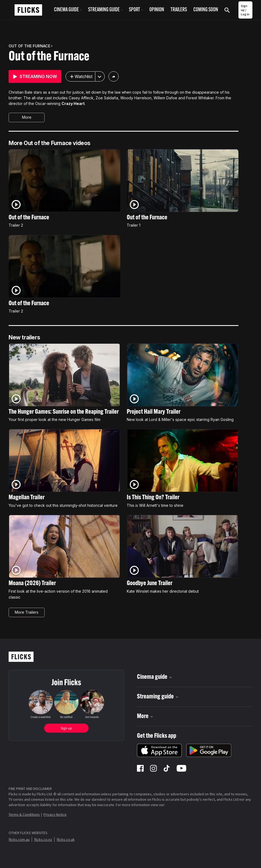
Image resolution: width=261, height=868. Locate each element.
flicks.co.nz (43, 839)
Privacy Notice (55, 814)
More (27, 117)
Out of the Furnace (49, 57)
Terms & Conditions (24, 814)
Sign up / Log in (245, 10)
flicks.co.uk (66, 839)
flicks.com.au (19, 839)
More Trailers (27, 612)
